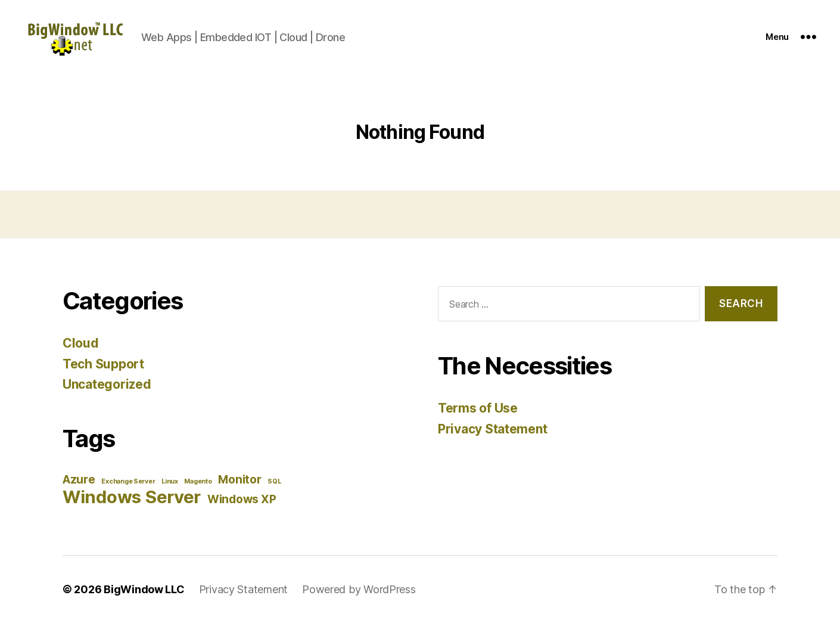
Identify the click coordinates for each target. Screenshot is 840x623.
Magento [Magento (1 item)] (198, 481)
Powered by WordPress (359, 589)
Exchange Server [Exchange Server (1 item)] (128, 481)
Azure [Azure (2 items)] (79, 480)
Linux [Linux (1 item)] (170, 481)
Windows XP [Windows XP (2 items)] (242, 499)
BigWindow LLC (144, 589)
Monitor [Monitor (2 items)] (239, 480)
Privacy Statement (492, 429)
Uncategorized (107, 384)
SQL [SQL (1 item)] (274, 481)
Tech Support (103, 364)
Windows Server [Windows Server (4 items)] (132, 497)
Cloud (81, 343)
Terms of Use (478, 408)
